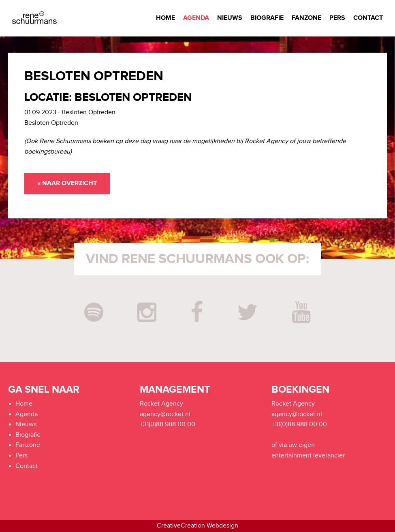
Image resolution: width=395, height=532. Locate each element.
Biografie (267, 18)
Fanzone (306, 18)
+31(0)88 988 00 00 (168, 424)
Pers (337, 18)
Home (165, 18)
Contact (368, 18)
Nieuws (230, 18)
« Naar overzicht (67, 183)
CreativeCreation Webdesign (197, 526)
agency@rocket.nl (165, 414)
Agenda (196, 18)
